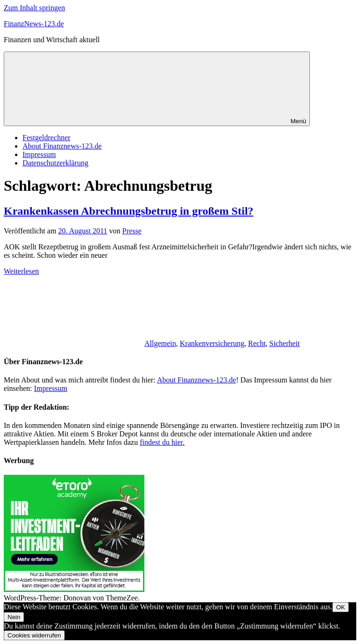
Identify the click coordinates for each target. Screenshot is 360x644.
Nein (14, 617)
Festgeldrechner (46, 138)
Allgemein (160, 343)
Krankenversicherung (212, 343)
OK (341, 607)
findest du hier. (162, 442)
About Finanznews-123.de (62, 146)
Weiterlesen (21, 271)
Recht (257, 343)
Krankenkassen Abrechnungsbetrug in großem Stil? (129, 211)
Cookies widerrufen (34, 635)
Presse (132, 231)
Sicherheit (285, 343)
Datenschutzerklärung (55, 163)
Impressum (39, 154)
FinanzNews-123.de (34, 24)
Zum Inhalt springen (34, 8)
